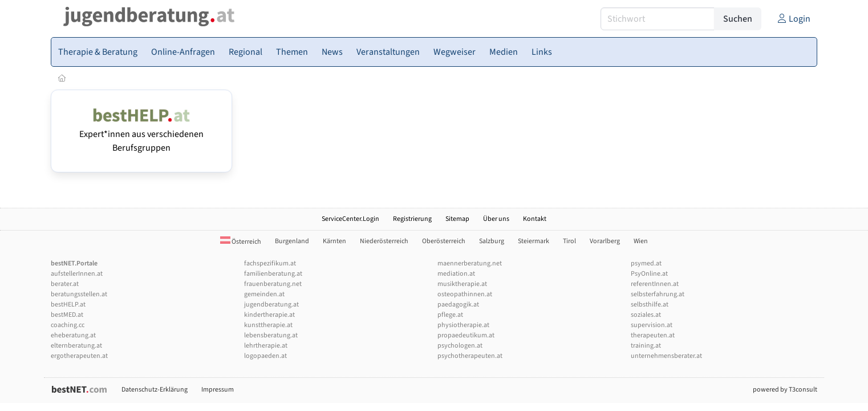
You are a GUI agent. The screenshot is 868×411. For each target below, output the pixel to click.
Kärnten (334, 241)
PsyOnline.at (649, 274)
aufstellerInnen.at (77, 274)
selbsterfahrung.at (658, 294)
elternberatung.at (76, 346)
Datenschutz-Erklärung (155, 390)
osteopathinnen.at (465, 294)
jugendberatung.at (271, 305)
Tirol (569, 241)
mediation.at (456, 274)
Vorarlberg (605, 241)
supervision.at (652, 325)
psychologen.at (460, 346)
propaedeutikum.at (466, 335)
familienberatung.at (273, 274)
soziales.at (646, 315)
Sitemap (457, 219)
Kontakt (535, 219)
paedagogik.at (458, 305)
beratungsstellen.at (79, 294)
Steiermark (534, 241)
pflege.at (450, 315)
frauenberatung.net (273, 284)
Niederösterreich (384, 241)
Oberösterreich (444, 241)
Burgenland (292, 241)
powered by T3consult (785, 390)
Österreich (241, 242)
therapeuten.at (653, 335)
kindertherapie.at (269, 315)
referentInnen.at (655, 284)
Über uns (496, 219)
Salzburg (492, 241)
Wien (641, 241)
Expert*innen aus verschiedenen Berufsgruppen (141, 134)
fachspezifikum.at (270, 263)
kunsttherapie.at (268, 325)
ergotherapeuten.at (79, 356)
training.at (646, 346)
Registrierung (412, 219)
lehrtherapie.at (266, 346)
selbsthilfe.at (650, 305)
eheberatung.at (73, 335)
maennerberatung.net (470, 263)
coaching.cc (68, 325)
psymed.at (646, 263)
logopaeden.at (265, 356)
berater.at (65, 284)
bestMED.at (67, 315)
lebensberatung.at (271, 335)
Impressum (218, 390)
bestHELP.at (68, 305)
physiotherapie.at (463, 325)
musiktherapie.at (462, 284)
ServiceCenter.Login (350, 219)
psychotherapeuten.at (470, 356)
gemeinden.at (264, 294)
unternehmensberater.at (666, 356)
